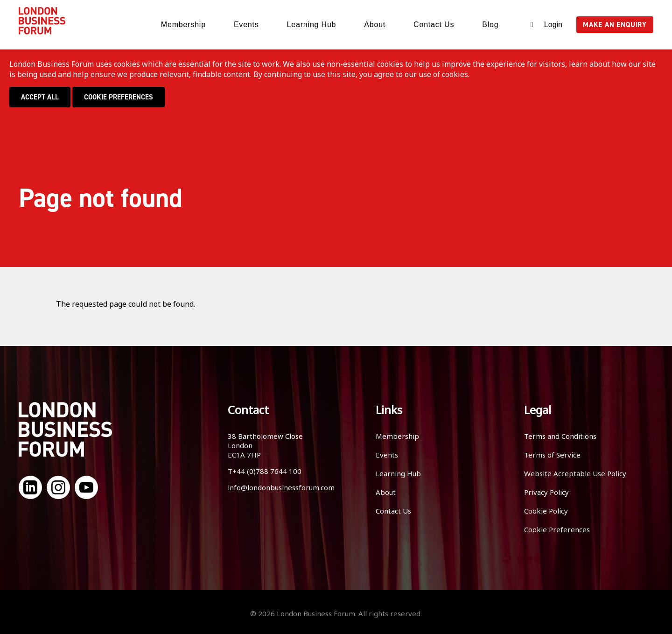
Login (553, 25)
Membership (183, 25)
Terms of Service (552, 455)
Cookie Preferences (119, 97)
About (375, 25)
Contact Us (434, 25)
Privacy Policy (546, 492)
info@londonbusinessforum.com (281, 487)
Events (246, 25)
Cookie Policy (546, 511)
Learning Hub (312, 25)
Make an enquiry (615, 25)
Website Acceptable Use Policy (575, 473)
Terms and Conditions (560, 436)
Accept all (40, 97)
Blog (490, 25)
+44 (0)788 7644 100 (267, 471)
